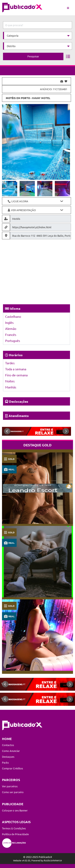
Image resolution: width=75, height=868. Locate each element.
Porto (25, 98)
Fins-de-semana (16, 375)
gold (11, 459)
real (11, 469)
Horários (16, 355)
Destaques (8, 757)
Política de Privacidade (15, 834)
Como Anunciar (11, 751)
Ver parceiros (10, 786)
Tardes (10, 363)
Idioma (15, 308)
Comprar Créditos (12, 768)
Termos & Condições (14, 828)
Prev (7, 431)
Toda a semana (16, 369)
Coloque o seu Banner (15, 810)
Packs (5, 762)
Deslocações (19, 401)
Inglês (9, 322)
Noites (10, 381)
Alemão (11, 328)
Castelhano (13, 316)
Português (13, 341)
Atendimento (19, 416)
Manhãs (11, 387)
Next (66, 431)
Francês (11, 334)
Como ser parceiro (13, 792)
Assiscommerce (53, 860)
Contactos (8, 745)
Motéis (11, 98)
